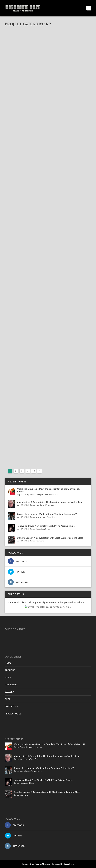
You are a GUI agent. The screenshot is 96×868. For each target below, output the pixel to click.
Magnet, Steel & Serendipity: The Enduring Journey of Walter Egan (50, 502)
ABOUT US (10, 670)
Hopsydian (40, 529)
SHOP (8, 699)
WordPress (69, 864)
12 (34, 471)
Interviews (54, 494)
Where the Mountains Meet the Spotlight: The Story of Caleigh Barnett (48, 490)
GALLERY (9, 692)
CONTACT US (11, 706)
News (49, 517)
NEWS (8, 677)
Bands (32, 494)
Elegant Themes (42, 864)
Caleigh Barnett (42, 494)
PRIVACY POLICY (13, 714)
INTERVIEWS (11, 685)
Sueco (55, 517)
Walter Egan (50, 505)
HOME (8, 663)
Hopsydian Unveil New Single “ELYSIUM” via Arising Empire (46, 526)
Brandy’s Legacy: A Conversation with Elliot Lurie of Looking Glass (50, 538)
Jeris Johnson (41, 517)
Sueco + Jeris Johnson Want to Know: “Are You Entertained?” (47, 514)
